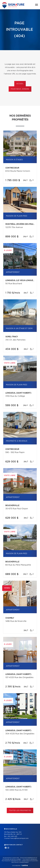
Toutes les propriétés (20, 811)
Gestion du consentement (20, 862)
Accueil (20, 84)
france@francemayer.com (19, 838)
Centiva (24, 865)
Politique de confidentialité (11, 861)
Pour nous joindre (20, 89)
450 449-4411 (12, 836)
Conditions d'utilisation (30, 861)
